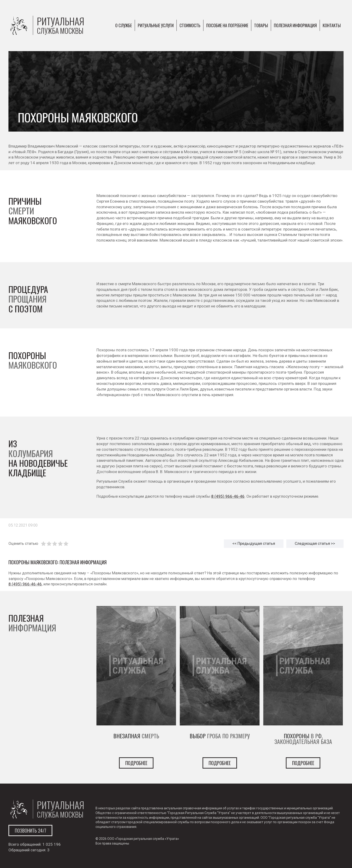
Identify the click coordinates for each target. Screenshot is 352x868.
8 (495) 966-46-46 (228, 496)
